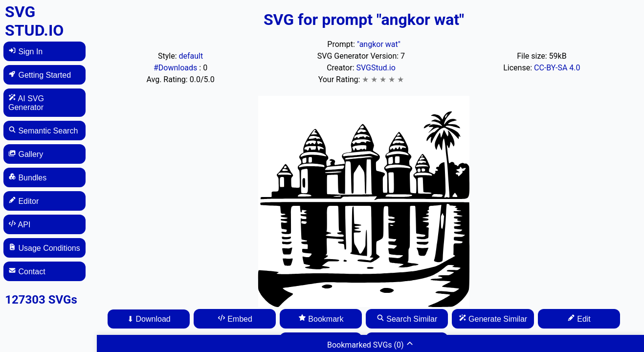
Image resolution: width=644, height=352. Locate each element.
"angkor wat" (379, 44)
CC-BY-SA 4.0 (557, 68)
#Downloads (176, 68)
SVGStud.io (376, 68)
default (191, 56)
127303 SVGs (41, 300)
